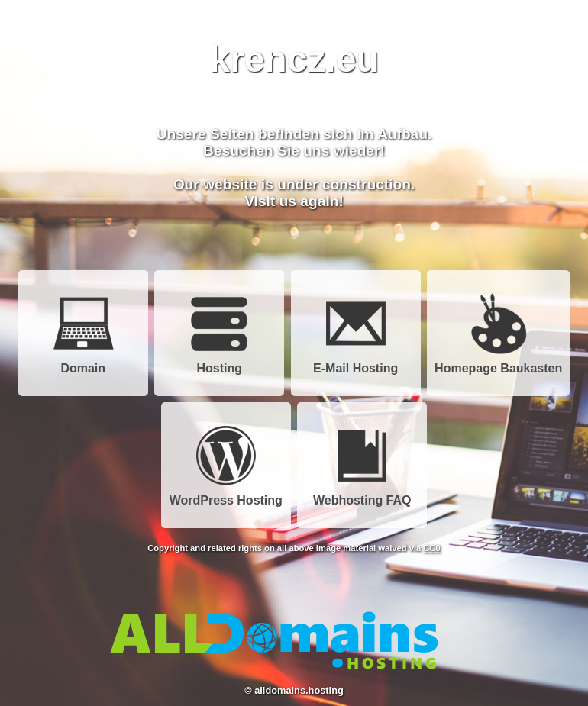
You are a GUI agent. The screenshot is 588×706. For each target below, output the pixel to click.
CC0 (431, 548)
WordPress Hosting (226, 495)
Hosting (219, 363)
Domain (83, 363)
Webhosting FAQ (362, 495)
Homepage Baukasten (498, 363)
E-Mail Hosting (355, 363)
